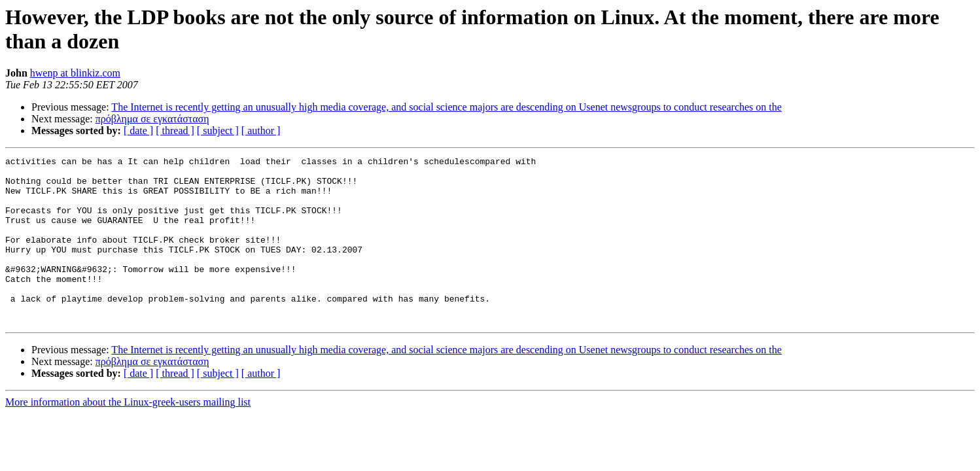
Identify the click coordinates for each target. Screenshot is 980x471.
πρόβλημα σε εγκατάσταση (152, 119)
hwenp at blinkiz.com (75, 73)
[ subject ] (218, 131)
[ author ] (261, 131)
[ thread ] (175, 131)
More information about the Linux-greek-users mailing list (128, 435)
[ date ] (138, 131)
